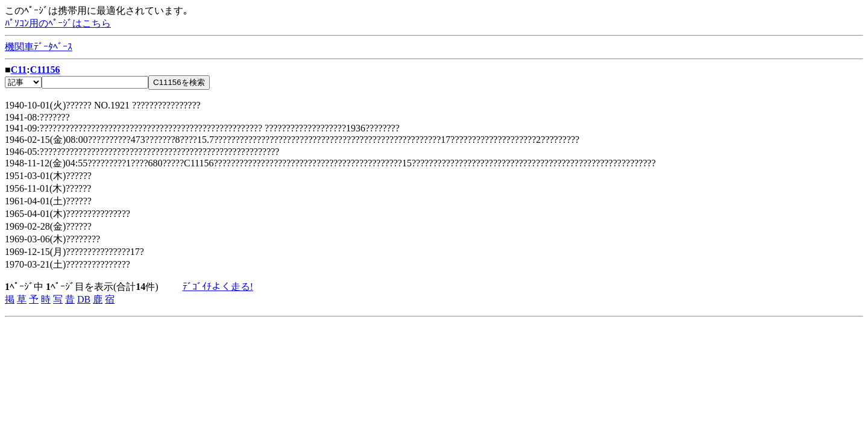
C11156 (45, 70)
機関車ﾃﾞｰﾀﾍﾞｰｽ (39, 47)
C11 (19, 70)
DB (84, 299)
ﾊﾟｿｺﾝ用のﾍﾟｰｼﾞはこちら (58, 23)
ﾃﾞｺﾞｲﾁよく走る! (218, 287)
